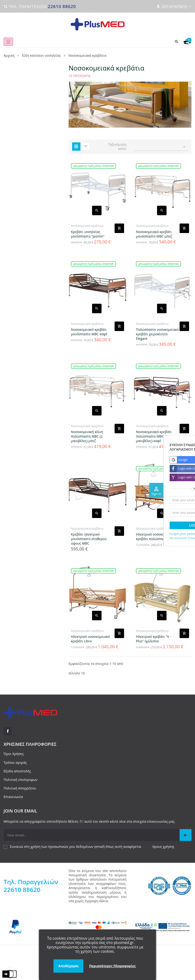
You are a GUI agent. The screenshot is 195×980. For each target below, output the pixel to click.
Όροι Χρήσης (14, 754)
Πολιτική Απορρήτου (20, 788)
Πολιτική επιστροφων (21, 780)
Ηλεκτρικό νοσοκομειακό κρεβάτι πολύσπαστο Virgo (157, 537)
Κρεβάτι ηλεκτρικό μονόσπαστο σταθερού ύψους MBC (89, 539)
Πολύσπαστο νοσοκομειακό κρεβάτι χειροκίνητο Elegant (157, 334)
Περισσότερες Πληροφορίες (112, 966)
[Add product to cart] (119, 228)
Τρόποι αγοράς (15, 763)
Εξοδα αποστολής (17, 771)
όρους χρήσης (163, 847)
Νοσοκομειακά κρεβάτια (87, 226)
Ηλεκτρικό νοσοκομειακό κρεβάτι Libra (90, 639)
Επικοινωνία (13, 797)
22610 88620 (62, 6)
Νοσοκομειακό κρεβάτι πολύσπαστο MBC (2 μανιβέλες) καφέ (154, 436)
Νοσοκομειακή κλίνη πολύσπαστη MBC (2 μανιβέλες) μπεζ (87, 436)
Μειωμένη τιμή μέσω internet (93, 166)
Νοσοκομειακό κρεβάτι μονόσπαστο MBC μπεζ (154, 234)
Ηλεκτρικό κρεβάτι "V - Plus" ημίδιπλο (153, 639)
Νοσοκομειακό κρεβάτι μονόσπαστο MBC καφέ (89, 332)
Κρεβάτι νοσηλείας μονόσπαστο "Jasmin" (88, 234)
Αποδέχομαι (69, 966)
